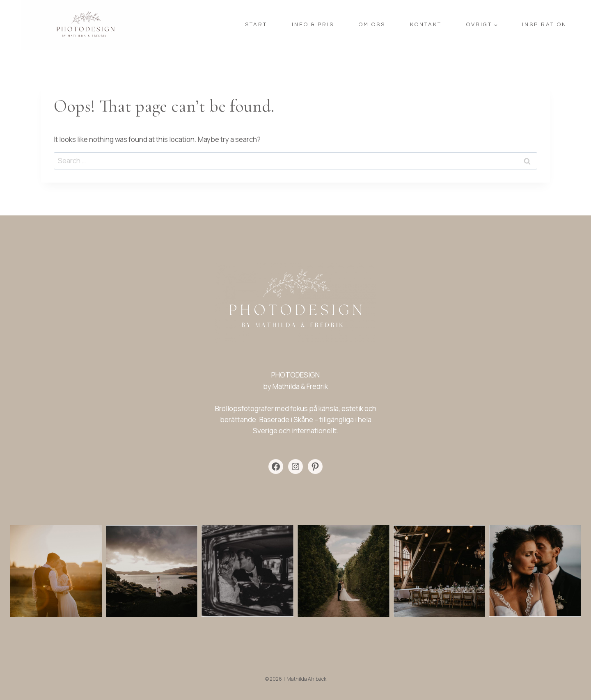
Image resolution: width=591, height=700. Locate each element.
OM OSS (372, 25)
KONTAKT (426, 25)
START (256, 25)
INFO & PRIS (313, 25)
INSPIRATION (544, 25)
